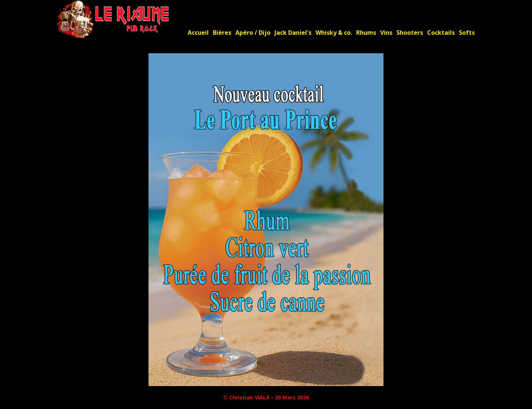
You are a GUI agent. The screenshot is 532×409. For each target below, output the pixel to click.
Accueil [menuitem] (198, 33)
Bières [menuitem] (222, 33)
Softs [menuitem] (467, 33)
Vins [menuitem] (386, 33)
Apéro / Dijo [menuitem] (253, 33)
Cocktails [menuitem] (441, 33)
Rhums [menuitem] (366, 33)
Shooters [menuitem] (410, 33)
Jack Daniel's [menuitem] (293, 33)
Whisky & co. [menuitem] (334, 33)
